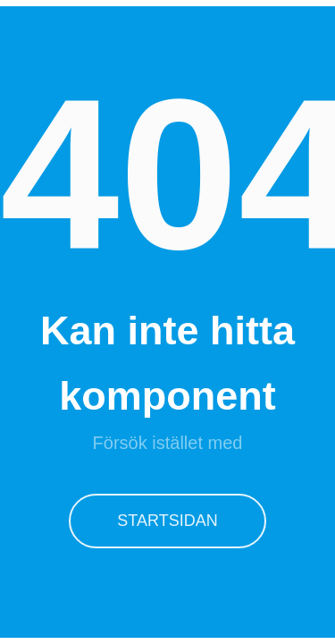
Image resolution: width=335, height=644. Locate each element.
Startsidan (167, 521)
